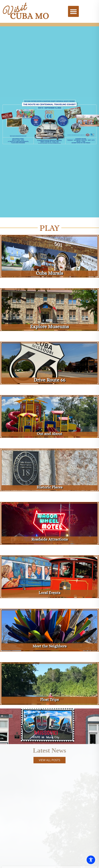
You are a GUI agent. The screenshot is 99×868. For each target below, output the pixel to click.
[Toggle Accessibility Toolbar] (91, 860)
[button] (73, 11)
